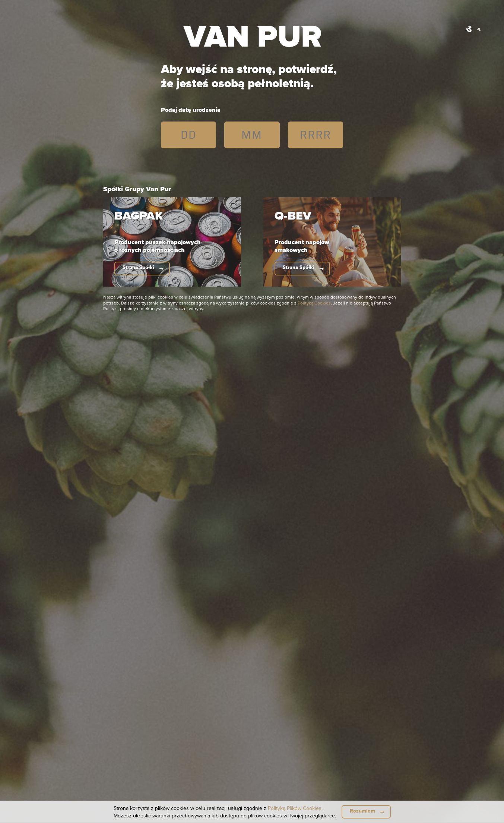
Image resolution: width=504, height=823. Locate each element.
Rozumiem (362, 811)
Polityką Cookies (314, 303)
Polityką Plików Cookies (295, 808)
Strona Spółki (138, 267)
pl (479, 29)
